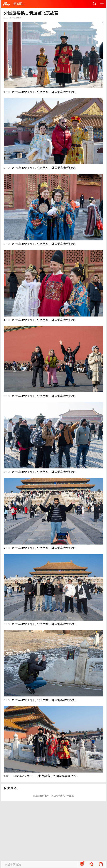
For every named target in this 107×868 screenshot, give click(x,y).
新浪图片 (19, 4)
